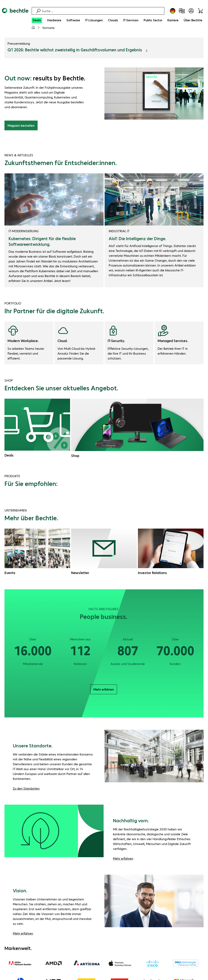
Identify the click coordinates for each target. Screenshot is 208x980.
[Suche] (102, 11)
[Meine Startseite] (33, 28)
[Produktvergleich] (182, 11)
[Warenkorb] (201, 11)
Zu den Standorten (26, 788)
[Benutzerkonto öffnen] (191, 11)
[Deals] (37, 20)
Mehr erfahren (104, 689)
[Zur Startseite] (15, 14)
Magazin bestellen (21, 126)
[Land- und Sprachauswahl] (173, 11)
